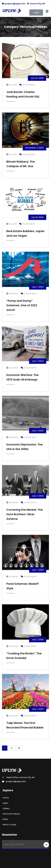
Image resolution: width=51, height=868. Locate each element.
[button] (36, 13)
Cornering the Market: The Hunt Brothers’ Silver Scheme (25, 514)
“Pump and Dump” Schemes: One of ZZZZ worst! (22, 305)
